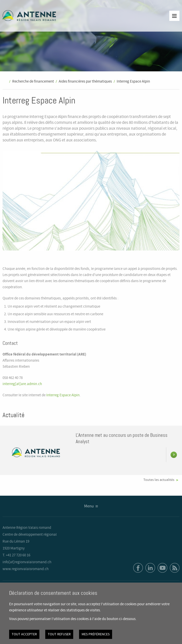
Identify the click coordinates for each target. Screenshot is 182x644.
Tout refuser (59, 634)
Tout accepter (24, 634)
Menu (89, 506)
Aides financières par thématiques (85, 82)
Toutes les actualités (159, 480)
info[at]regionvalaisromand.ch (27, 562)
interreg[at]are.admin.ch (22, 384)
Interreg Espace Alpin (133, 82)
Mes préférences (96, 634)
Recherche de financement (33, 82)
